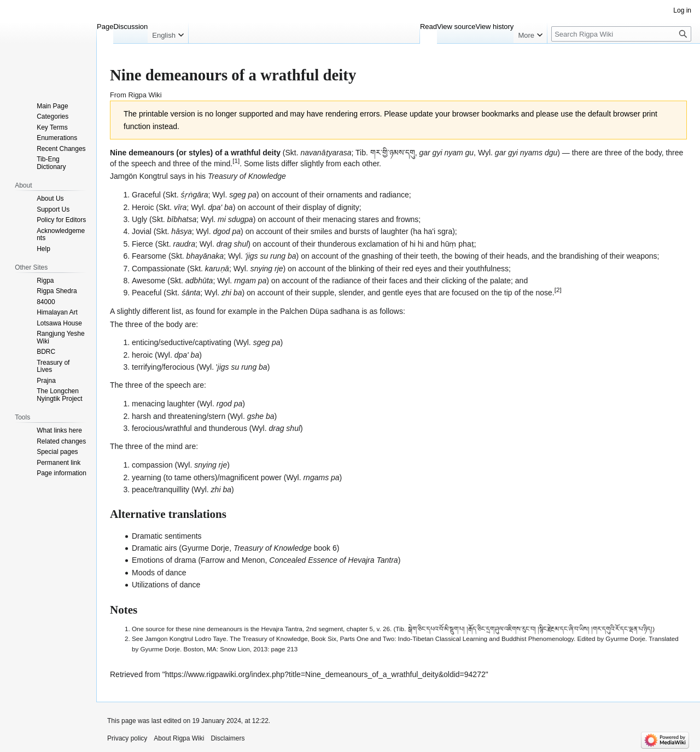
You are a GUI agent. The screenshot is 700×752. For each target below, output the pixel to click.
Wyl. (485, 153)
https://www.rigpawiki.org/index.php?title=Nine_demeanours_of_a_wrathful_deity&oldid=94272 (325, 674)
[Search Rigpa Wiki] (621, 34)
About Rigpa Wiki (179, 738)
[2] (558, 290)
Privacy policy (127, 738)
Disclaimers (227, 738)
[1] (236, 161)
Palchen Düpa (304, 311)
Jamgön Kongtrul (139, 176)
